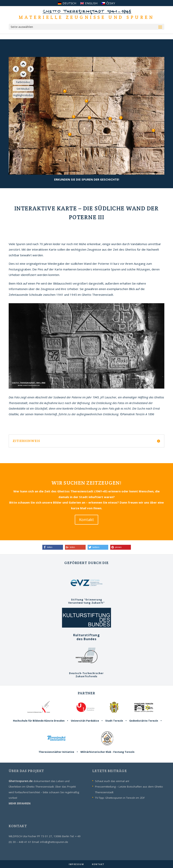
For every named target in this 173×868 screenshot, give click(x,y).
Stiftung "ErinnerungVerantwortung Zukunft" (86, 600)
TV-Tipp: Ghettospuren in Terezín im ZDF (120, 798)
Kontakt (86, 520)
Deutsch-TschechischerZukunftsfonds (86, 673)
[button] (53, 547)
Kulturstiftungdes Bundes (86, 635)
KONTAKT (98, 864)
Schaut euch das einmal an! (112, 781)
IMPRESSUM (77, 864)
